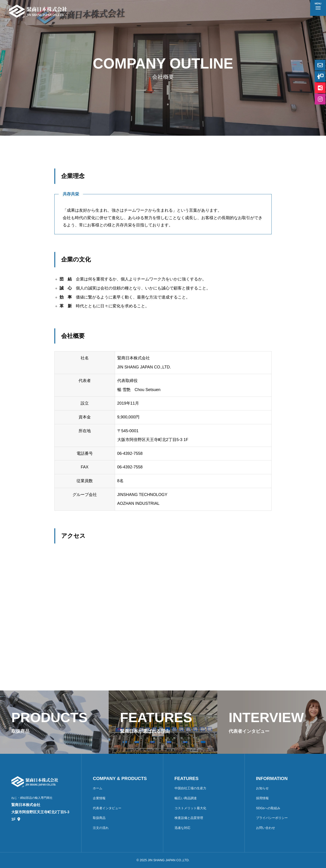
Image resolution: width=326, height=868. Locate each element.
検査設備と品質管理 (189, 818)
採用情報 (262, 798)
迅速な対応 (182, 828)
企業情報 (99, 798)
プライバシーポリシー (272, 818)
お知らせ (262, 788)
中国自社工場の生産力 (190, 788)
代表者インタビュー (107, 808)
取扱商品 (99, 818)
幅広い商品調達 (186, 798)
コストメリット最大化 (190, 808)
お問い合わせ (266, 828)
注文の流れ (101, 828)
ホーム (98, 788)
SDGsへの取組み (268, 808)
